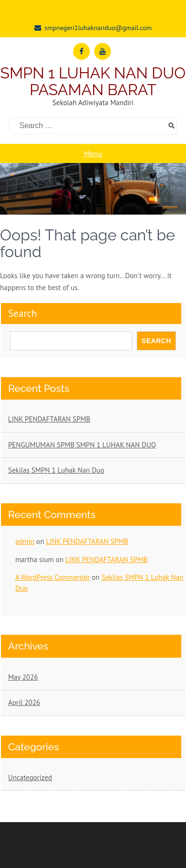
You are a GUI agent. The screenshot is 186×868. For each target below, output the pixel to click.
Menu (93, 153)
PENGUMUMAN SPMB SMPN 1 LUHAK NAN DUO (82, 445)
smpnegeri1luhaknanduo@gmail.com (98, 28)
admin (25, 541)
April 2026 (24, 702)
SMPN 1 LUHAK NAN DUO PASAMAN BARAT (93, 81)
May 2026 (23, 677)
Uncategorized (30, 777)
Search (22, 313)
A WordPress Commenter (53, 577)
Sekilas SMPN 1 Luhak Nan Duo (56, 470)
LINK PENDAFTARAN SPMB (49, 419)
